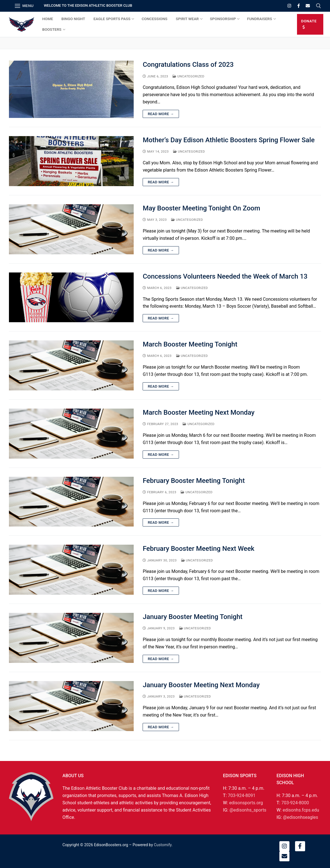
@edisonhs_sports (248, 810)
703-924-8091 (242, 795)
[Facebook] (299, 6)
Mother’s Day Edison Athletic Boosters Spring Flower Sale (229, 140)
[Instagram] (289, 6)
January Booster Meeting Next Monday (201, 685)
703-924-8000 (295, 803)
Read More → (161, 114)
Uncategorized (188, 76)
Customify (163, 845)
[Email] (308, 6)
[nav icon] (24, 6)
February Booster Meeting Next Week (198, 549)
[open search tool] (319, 6)
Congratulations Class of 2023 (188, 65)
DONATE (309, 24)
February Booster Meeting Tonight (194, 481)
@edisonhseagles (301, 817)
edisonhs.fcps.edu (301, 810)
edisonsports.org (246, 803)
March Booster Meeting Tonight (190, 344)
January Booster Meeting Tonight (193, 617)
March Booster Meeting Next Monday (199, 412)
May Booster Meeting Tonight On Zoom (201, 208)
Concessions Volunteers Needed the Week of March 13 (225, 276)
